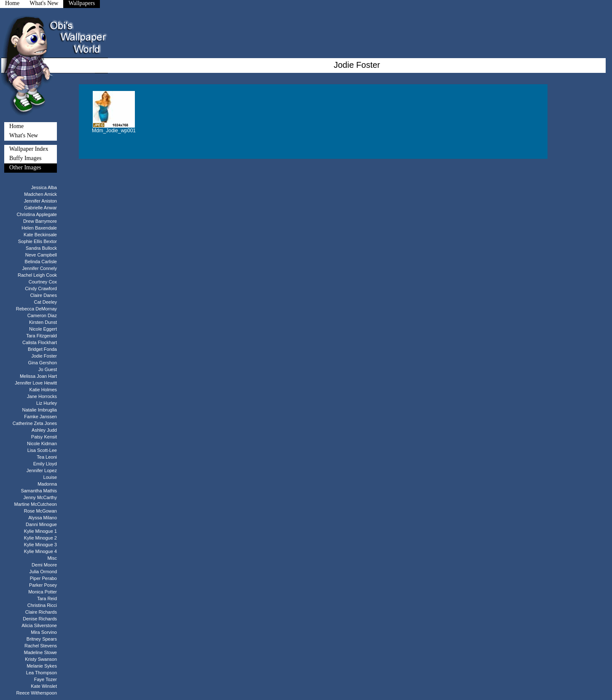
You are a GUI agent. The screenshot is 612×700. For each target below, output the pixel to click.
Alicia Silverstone (39, 625)
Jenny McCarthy (40, 497)
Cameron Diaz (42, 315)
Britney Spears (42, 639)
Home (16, 126)
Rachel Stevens (41, 646)
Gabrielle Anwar (40, 208)
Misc (52, 558)
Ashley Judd (44, 430)
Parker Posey (43, 585)
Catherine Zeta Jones (35, 423)
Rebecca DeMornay (36, 309)
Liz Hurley (47, 403)
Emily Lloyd (45, 464)
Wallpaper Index (29, 149)
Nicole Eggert (43, 329)
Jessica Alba (44, 187)
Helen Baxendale (39, 228)
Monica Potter (43, 592)
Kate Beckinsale (40, 235)
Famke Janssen (40, 417)
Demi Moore (44, 565)
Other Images (25, 167)
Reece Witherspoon (36, 693)
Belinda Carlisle (41, 262)
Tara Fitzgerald (42, 336)
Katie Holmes (43, 390)
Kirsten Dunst (43, 322)
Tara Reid (47, 598)
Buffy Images (25, 158)
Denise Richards (40, 619)
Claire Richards (41, 612)
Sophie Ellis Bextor (38, 241)
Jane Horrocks (42, 396)
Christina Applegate (37, 214)
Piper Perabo (43, 578)
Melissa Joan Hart (38, 376)
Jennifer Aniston (40, 201)
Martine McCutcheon (36, 504)
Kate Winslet (44, 686)
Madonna (47, 484)
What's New (24, 135)
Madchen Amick (40, 194)
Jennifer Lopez (42, 470)
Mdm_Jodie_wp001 (114, 131)
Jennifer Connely (39, 268)
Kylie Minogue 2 (40, 538)
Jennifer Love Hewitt (36, 383)
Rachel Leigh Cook (37, 275)
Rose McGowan (40, 511)
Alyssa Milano (43, 518)
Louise (50, 477)
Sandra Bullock (41, 248)
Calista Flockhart (40, 342)
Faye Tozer (46, 679)
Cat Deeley (46, 302)
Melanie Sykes (42, 666)
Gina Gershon (43, 363)
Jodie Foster (44, 356)
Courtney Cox (43, 282)
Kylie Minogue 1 (40, 531)
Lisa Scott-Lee (42, 450)
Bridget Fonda (42, 349)
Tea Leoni (47, 457)
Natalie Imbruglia (39, 410)
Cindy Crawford (41, 289)
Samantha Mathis (39, 491)
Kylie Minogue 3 (40, 545)
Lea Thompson (42, 673)
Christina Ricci (42, 605)
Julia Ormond (43, 572)
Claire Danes (43, 295)
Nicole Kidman (42, 444)
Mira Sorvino (44, 632)
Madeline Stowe (40, 652)
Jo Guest (48, 369)
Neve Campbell (41, 255)
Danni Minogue (41, 524)
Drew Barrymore (40, 221)
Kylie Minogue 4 (40, 551)
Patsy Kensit (44, 437)
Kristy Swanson (41, 659)
